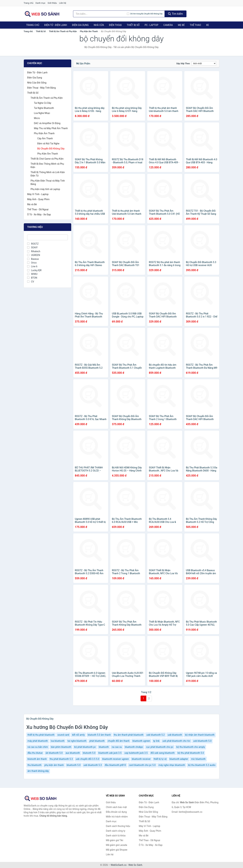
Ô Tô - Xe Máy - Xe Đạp (39, 215)
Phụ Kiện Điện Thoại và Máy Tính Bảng (48, 182)
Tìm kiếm (175, 14)
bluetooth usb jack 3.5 (110, 753)
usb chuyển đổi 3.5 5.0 (88, 759)
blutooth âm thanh (37, 759)
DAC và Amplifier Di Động (47, 123)
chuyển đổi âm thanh (119, 741)
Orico (32, 263)
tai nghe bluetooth (77, 741)
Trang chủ (28, 3)
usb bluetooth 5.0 (202, 741)
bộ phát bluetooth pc (85, 747)
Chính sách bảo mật (116, 807)
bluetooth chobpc (134, 747)
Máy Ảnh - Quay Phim (38, 199)
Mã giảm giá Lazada (117, 845)
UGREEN (34, 255)
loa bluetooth (58, 741)
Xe (207, 25)
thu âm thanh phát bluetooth (129, 735)
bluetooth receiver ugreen (116, 759)
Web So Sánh (135, 865)
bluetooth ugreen (141, 741)
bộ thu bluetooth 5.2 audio (202, 765)
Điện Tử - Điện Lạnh (56, 25)
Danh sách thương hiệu (118, 826)
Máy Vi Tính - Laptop (38, 194)
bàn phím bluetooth (61, 747)
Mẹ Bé (181, 25)
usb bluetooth (175, 735)
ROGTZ (33, 244)
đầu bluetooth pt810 (115, 765)
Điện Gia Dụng (80, 25)
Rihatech (34, 251)
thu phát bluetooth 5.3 (61, 759)
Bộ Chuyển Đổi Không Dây (51, 149)
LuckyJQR (34, 270)
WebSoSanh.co (119, 865)
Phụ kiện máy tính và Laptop (45, 189)
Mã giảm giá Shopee (117, 850)
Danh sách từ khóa (116, 836)
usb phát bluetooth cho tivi (176, 741)
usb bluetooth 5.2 (155, 735)
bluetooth (104, 747)
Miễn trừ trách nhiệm (117, 817)
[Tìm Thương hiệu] (48, 237)
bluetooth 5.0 (74, 765)
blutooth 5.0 (89, 753)
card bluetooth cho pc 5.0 (142, 765)
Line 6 (32, 266)
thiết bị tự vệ (160, 759)
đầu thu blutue (35, 753)
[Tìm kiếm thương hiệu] (100, 14)
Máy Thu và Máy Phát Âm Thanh (51, 128)
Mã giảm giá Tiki (115, 840)
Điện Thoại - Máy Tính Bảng (41, 88)
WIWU (32, 274)
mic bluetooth (198, 759)
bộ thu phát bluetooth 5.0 (191, 753)
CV (31, 282)
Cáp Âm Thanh (45, 138)
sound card (63, 735)
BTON (32, 278)
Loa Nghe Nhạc (42, 113)
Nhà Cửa (99, 25)
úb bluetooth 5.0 (54, 753)
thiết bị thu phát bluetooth (41, 735)
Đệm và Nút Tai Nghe (48, 144)
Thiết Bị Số (133, 25)
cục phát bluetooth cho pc (160, 747)
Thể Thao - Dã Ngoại (38, 209)
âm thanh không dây (38, 771)
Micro (37, 118)
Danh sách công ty (116, 831)
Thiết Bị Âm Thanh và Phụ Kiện (63, 31)
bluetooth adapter (179, 759)
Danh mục (41, 3)
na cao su (117, 747)
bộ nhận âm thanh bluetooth (200, 735)
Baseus (33, 259)
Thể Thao (195, 25)
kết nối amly (78, 735)
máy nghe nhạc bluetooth (172, 765)
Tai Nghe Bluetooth (44, 108)
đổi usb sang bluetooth (163, 753)
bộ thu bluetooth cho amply (191, 747)
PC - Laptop (151, 25)
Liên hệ (63, 3)
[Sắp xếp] (204, 63)
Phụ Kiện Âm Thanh (89, 31)
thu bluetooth (35, 765)
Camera (168, 25)
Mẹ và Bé (32, 204)
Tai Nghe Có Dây (43, 103)
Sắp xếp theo (183, 63)
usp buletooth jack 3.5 (136, 753)
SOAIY (32, 247)
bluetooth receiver (141, 759)
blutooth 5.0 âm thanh (99, 735)
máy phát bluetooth (38, 741)
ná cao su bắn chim (38, 747)
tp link (156, 741)
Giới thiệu (52, 3)
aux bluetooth (73, 753)
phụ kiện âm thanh (54, 765)
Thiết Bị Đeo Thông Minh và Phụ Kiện (47, 165)
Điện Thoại (115, 25)
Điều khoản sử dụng (116, 812)
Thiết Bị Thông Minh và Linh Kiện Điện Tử (48, 174)
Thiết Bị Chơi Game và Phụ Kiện (47, 159)
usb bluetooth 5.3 (93, 765)
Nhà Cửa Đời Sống (37, 83)
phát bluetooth (97, 741)
